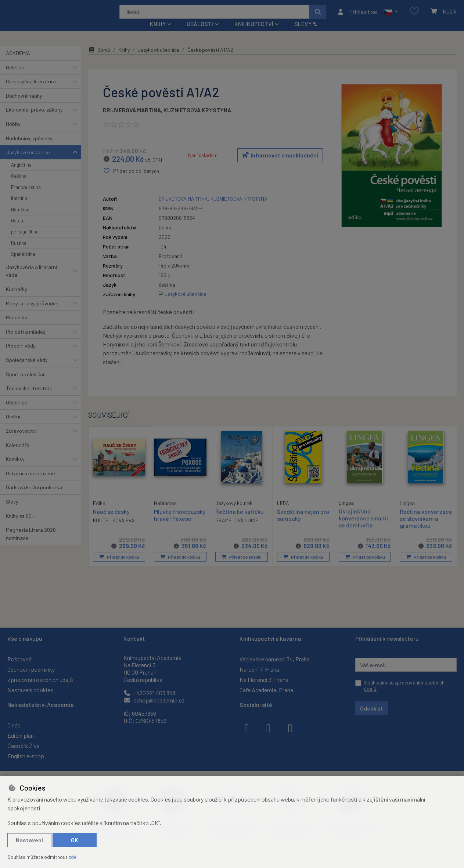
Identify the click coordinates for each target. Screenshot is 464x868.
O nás (14, 725)
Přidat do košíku (119, 574)
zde (73, 857)
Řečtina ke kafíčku (240, 521)
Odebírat (372, 708)
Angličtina (21, 175)
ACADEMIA (18, 63)
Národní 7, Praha (259, 669)
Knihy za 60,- (21, 525)
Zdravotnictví (21, 441)
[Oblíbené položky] (414, 16)
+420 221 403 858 (149, 693)
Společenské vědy (27, 370)
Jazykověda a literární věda (31, 281)
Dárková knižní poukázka (34, 497)
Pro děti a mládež (26, 342)
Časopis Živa (24, 746)
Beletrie (15, 77)
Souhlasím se (404, 686)
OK (75, 840)
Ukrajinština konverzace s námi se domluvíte (363, 528)
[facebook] (247, 727)
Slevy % (306, 34)
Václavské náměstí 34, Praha (275, 659)
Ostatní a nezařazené (30, 483)
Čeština (19, 186)
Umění (13, 426)
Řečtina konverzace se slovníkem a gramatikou (419, 532)
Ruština (19, 253)
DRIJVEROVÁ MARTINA (132, 120)
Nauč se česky (111, 521)
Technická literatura (29, 398)
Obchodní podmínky (31, 669)
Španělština (23, 264)
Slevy (12, 511)
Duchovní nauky (24, 106)
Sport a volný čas (26, 384)
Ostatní (18, 230)
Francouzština (26, 197)
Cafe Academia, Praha (266, 690)
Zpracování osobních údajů (40, 680)
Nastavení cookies (30, 690)
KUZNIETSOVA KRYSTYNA (197, 120)
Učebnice (17, 412)
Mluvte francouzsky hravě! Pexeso (180, 525)
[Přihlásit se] (357, 17)
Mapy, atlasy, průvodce (32, 313)
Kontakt (134, 638)
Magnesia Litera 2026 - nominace (33, 544)
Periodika (17, 327)
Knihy (124, 60)
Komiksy (15, 469)
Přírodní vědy (21, 355)
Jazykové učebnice (28, 162)
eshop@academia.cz (154, 700)
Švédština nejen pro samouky (303, 525)
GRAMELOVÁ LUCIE (237, 530)
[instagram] (269, 727)
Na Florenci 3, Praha (264, 680)
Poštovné (19, 659)
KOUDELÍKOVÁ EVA (114, 530)
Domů (99, 60)
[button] (391, 17)
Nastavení (29, 840)
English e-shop (26, 756)
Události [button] (200, 34)
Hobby (13, 134)
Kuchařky (17, 299)
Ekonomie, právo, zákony (34, 119)
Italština (19, 208)
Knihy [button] (158, 34)
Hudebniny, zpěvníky (29, 148)
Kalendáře (18, 455)
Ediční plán (21, 735)
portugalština (25, 241)
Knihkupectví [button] (254, 34)
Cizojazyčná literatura (31, 91)
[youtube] (290, 727)
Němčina (20, 219)
